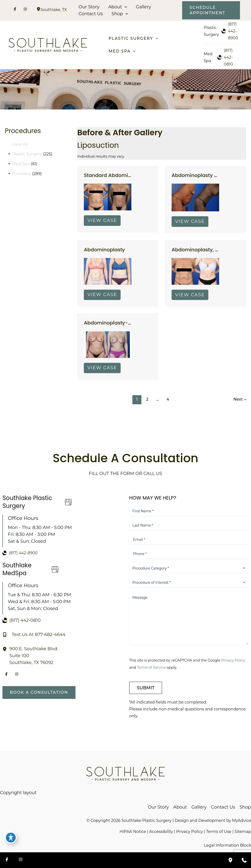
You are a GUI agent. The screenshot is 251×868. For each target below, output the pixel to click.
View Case (102, 220)
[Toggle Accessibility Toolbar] (11, 838)
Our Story (89, 7)
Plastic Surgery (27, 154)
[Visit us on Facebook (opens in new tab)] (15, 10)
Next (240, 399)
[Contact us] (244, 860)
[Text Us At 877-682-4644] (34, 635)
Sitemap (243, 832)
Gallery (143, 7)
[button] (125, 7)
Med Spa (21, 164)
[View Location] (38, 10)
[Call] (231, 31)
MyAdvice (242, 821)
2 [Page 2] (147, 399)
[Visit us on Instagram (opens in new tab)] (25, 10)
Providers (21, 174)
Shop (120, 14)
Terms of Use (219, 832)
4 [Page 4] (168, 399)
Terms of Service (151, 667)
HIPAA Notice (133, 832)
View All (20, 144)
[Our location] (230, 860)
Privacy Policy (233, 660)
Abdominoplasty (104, 250)
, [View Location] (54, 10)
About (118, 7)
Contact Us (91, 14)
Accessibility (161, 832)
